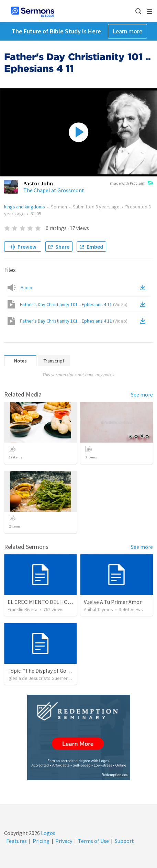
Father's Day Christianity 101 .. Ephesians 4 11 (74, 304)
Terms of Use (93, 841)
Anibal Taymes (98, 609)
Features (16, 841)
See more (142, 394)
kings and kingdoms (25, 207)
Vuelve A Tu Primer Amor (113, 602)
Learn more (127, 31)
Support (124, 841)
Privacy (64, 841)
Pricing (41, 841)
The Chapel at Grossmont (54, 190)
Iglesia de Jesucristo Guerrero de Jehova (50, 678)
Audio (26, 287)
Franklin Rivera (23, 609)
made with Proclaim (131, 184)
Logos (48, 833)
